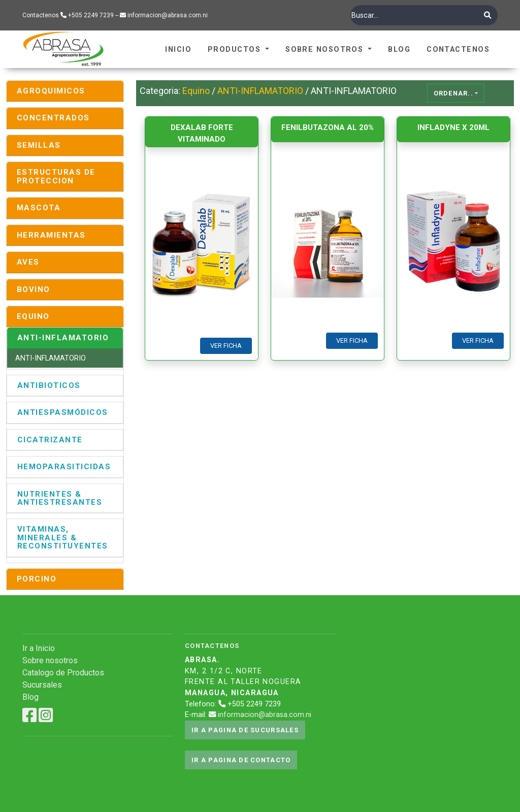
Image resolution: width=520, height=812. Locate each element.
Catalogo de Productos (63, 673)
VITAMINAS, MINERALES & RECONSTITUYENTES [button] (63, 538)
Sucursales (42, 685)
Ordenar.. (454, 93)
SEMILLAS (39, 145)
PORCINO (37, 579)
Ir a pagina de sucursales (245, 730)
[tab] (65, 91)
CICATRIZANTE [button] (50, 440)
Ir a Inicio (39, 648)
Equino (196, 91)
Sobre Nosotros (326, 50)
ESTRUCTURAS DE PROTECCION (56, 176)
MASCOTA (39, 208)
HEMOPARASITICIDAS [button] (64, 467)
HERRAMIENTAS (51, 235)
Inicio (178, 50)
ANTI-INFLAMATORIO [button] (63, 338)
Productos (235, 50)
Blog (399, 50)
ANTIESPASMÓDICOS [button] (63, 412)
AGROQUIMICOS (51, 91)
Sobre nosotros (50, 660)
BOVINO (34, 289)
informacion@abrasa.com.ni (265, 715)
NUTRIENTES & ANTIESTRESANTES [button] (60, 498)
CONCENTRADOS (53, 118)
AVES (28, 262)
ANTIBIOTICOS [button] (49, 385)
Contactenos (458, 50)
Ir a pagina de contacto (241, 760)
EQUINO (33, 316)
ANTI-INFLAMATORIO (51, 358)
